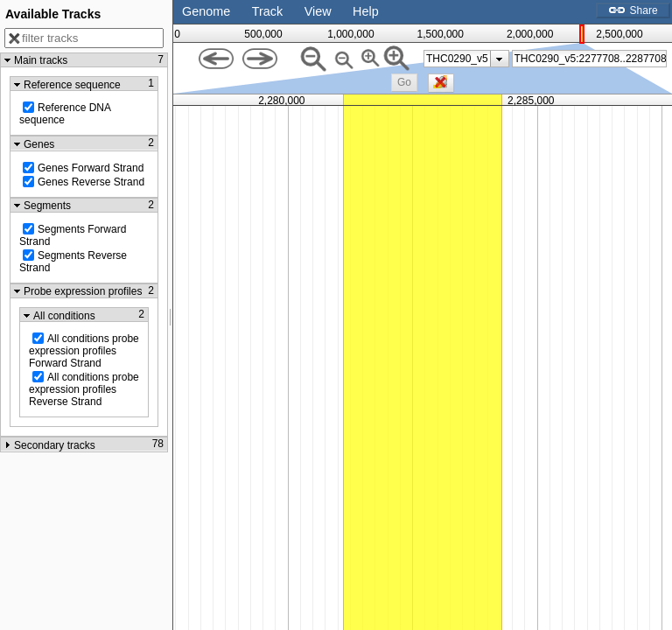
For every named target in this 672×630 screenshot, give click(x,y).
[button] (404, 83)
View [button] (318, 11)
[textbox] (591, 59)
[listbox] (466, 59)
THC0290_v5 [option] (457, 59)
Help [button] (366, 11)
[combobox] (590, 59)
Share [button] (633, 10)
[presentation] (499, 59)
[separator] (171, 315)
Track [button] (267, 11)
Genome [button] (206, 11)
